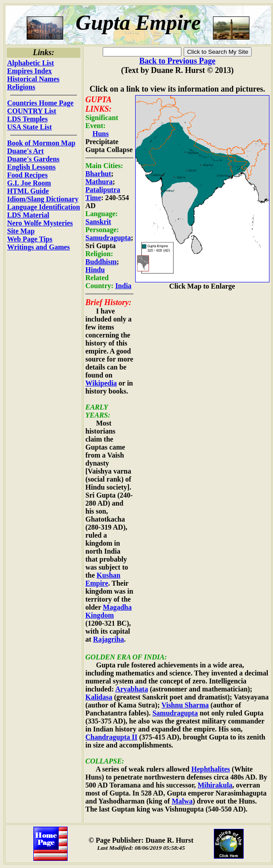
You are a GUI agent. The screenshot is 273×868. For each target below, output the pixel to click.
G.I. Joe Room (29, 183)
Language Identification (44, 207)
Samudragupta (108, 238)
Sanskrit (98, 222)
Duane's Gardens (33, 159)
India (123, 286)
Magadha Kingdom (108, 611)
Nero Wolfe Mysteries (40, 223)
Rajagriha (108, 639)
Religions (21, 87)
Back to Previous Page (177, 61)
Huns (100, 134)
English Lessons (31, 167)
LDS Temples (27, 119)
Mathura (99, 182)
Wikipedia (101, 383)
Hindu (95, 270)
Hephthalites (211, 769)
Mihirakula (215, 785)
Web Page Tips (30, 239)
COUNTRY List (32, 111)
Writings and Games (38, 247)
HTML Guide (28, 191)
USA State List (29, 127)
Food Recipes (27, 175)
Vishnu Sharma (185, 705)
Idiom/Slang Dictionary (43, 199)
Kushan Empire (103, 579)
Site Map (21, 231)
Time (93, 198)
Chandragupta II (111, 737)
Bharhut (98, 174)
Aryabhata (132, 689)
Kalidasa (99, 697)
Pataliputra (103, 190)
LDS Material (28, 215)
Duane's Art (25, 151)
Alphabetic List (30, 63)
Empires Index (30, 71)
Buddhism (101, 262)
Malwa (182, 801)
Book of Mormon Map (41, 143)
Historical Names (33, 79)
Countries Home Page (40, 103)
